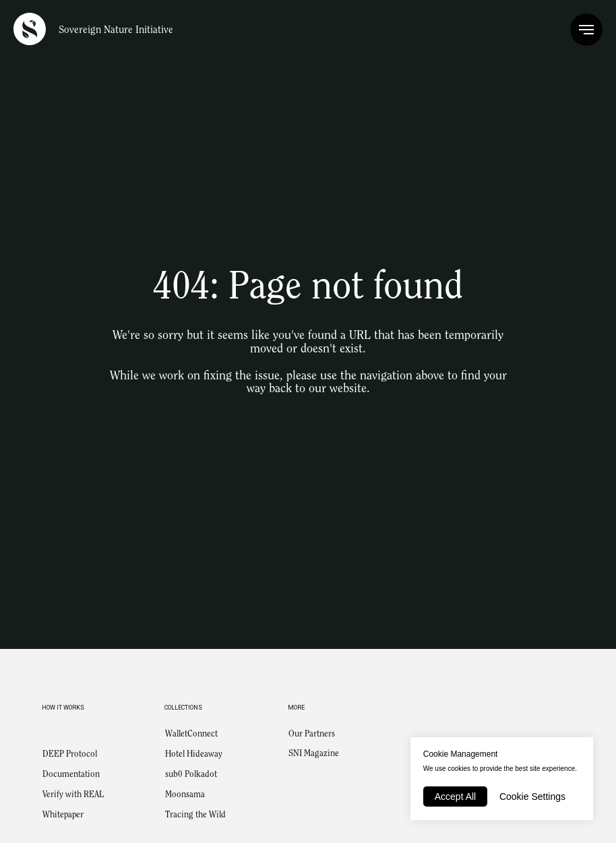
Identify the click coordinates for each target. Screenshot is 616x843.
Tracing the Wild (195, 815)
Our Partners (312, 734)
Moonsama (185, 795)
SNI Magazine (314, 754)
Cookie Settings (532, 797)
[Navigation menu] (586, 30)
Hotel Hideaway (194, 754)
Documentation (71, 775)
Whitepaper (63, 815)
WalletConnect (191, 734)
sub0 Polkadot (191, 775)
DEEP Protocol (70, 754)
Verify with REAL (73, 795)
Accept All (455, 797)
